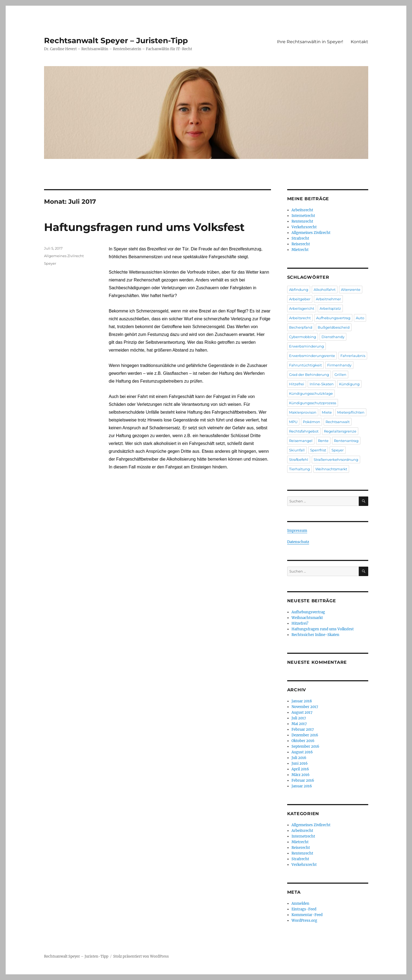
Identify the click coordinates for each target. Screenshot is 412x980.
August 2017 (302, 712)
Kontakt (359, 42)
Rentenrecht (302, 221)
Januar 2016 (302, 786)
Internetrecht (303, 216)
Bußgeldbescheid (334, 327)
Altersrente (351, 290)
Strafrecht (300, 238)
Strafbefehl (299, 460)
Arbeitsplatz (330, 308)
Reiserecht (301, 244)
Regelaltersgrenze (340, 431)
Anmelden (300, 904)
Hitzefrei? (300, 623)
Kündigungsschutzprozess (313, 403)
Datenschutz (298, 542)
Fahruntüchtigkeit (305, 365)
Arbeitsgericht (302, 308)
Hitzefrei (297, 384)
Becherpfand (301, 327)
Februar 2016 (303, 780)
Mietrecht (300, 250)
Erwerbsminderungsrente (312, 356)
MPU (293, 422)
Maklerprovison (303, 412)
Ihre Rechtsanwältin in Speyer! (310, 42)
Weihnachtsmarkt (331, 469)
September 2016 (305, 746)
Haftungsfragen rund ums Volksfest (144, 227)
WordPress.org (304, 921)
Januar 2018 (302, 701)
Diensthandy (333, 337)
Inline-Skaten (322, 384)
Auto (360, 318)
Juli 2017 (299, 718)
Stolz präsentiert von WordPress (141, 956)
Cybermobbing (303, 337)
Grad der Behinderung (309, 375)
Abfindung (299, 290)
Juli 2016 (299, 758)
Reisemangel (301, 441)
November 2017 (305, 707)
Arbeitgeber (300, 299)
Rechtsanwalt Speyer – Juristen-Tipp (116, 40)
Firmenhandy (339, 365)
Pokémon (311, 422)
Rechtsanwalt (338, 422)
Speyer (50, 263)
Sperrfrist (318, 450)
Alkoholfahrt (325, 290)
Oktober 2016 (303, 741)
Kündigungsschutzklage (311, 393)
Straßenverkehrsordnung (336, 460)
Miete (327, 412)
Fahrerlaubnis (353, 356)
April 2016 (300, 769)
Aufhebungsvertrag (333, 318)
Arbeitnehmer (328, 299)
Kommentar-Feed (307, 915)
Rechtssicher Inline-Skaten (315, 635)
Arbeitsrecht (302, 210)
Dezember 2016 (305, 735)
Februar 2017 (303, 729)
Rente (323, 441)
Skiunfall (297, 450)
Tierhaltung (299, 469)
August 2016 (302, 752)
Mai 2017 (299, 724)
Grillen (340, 375)
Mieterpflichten (351, 412)
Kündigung (349, 384)
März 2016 (301, 775)
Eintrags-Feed (304, 909)
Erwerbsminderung (307, 346)
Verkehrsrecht (304, 227)
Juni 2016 (300, 763)
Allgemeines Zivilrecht (64, 256)
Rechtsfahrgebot (304, 431)
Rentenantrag (346, 441)
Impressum (297, 531)
